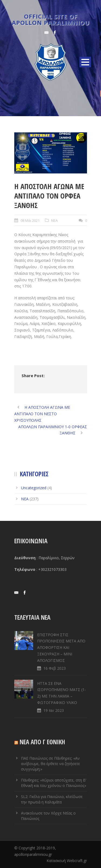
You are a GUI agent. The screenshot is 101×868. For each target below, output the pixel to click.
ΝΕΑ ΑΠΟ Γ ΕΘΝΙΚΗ (42, 742)
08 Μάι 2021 (30, 220)
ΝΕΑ (54, 220)
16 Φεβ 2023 (55, 668)
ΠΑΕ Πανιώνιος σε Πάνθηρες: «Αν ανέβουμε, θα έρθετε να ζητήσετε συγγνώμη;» (50, 764)
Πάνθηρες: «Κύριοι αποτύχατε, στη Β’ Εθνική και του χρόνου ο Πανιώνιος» (54, 783)
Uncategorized (34, 488)
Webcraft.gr (77, 861)
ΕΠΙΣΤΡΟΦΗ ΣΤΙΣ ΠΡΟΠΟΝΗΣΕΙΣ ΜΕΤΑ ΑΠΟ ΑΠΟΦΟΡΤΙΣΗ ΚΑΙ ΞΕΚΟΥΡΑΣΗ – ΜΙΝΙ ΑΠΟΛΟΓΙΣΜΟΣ (61, 648)
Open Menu (85, 62)
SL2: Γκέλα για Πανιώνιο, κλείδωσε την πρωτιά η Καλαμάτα (52, 799)
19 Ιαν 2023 (54, 710)
